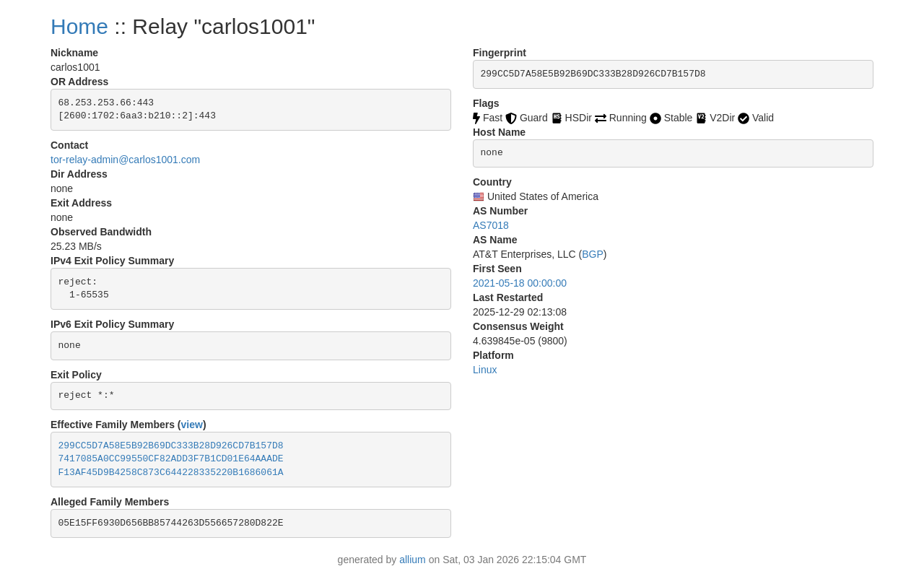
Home (79, 26)
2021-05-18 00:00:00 (520, 283)
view (192, 425)
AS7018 (491, 225)
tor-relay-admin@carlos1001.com (125, 160)
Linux (485, 370)
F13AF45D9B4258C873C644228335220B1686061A (171, 473)
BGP (593, 254)
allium (413, 560)
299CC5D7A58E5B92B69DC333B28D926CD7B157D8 (171, 446)
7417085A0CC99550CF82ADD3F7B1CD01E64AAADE (171, 459)
